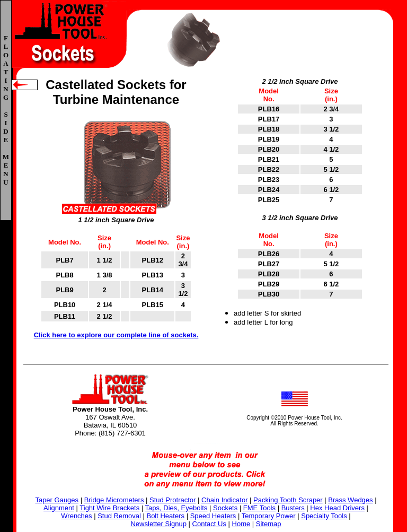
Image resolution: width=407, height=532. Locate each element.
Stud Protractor (172, 500)
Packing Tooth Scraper (288, 500)
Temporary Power (269, 516)
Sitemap (269, 524)
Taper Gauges (57, 500)
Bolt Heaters (165, 516)
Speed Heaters (213, 516)
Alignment (59, 508)
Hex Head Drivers (337, 508)
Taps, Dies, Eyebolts (176, 508)
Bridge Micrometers (114, 500)
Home (241, 524)
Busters (293, 508)
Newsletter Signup (158, 524)
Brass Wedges (350, 500)
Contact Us (209, 524)
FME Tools (259, 508)
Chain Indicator (224, 500)
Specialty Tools (324, 516)
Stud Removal (119, 516)
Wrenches (76, 516)
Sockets (225, 508)
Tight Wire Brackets (109, 508)
